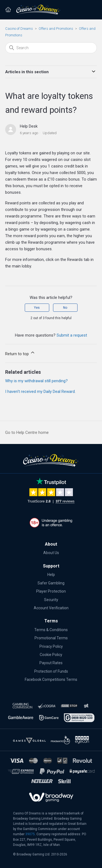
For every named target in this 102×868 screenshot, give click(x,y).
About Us (51, 553)
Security (51, 600)
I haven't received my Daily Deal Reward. (40, 392)
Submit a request (72, 335)
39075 (30, 834)
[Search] (51, 48)
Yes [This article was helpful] (37, 308)
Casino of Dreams (19, 29)
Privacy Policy (51, 646)
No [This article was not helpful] (65, 308)
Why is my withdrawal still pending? (36, 381)
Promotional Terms (51, 638)
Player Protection (51, 591)
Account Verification (51, 608)
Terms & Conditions (51, 630)
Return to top (20, 353)
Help (51, 575)
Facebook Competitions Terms (51, 679)
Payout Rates (51, 663)
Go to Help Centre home (27, 432)
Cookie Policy (51, 655)
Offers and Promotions (56, 29)
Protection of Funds (51, 671)
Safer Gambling (51, 583)
